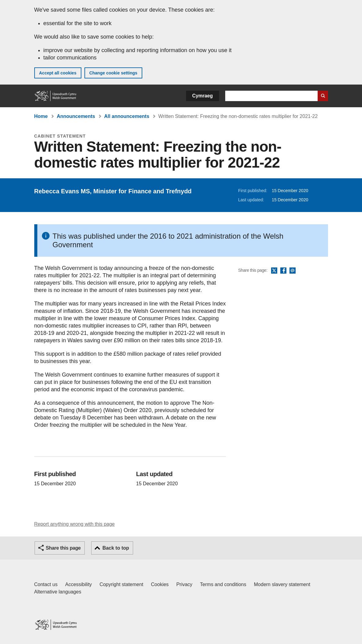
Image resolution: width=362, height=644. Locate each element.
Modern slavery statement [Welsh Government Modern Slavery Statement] (282, 584)
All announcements (127, 116)
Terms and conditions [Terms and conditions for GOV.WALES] (223, 584)
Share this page (63, 548)
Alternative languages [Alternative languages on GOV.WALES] (58, 592)
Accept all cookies (58, 73)
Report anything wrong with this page (75, 524)
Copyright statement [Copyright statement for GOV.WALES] (121, 584)
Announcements (76, 116)
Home (41, 116)
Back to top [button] (116, 548)
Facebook (283, 271)
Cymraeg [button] (202, 96)
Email (293, 271)
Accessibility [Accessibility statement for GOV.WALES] (78, 584)
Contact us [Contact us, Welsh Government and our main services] (46, 584)
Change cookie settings (113, 73)
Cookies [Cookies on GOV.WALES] (160, 584)
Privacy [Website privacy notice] (184, 584)
